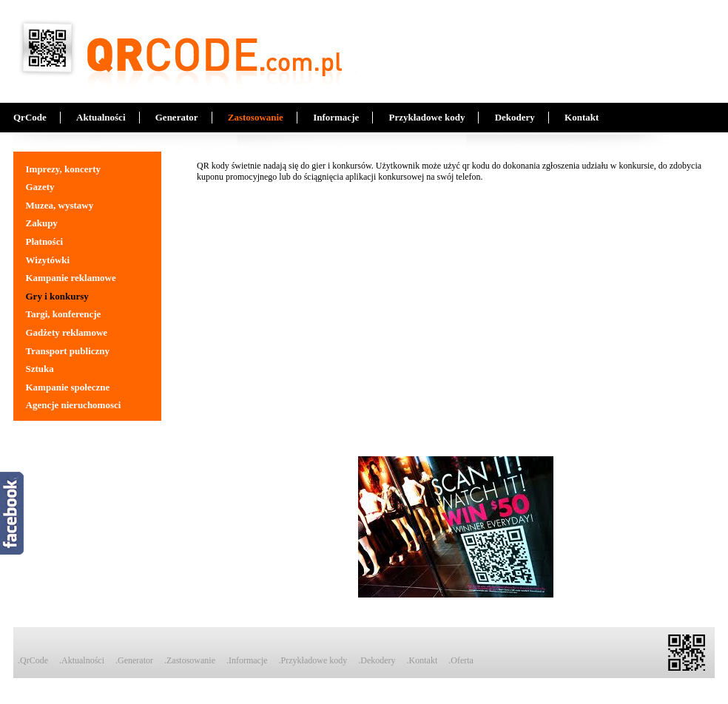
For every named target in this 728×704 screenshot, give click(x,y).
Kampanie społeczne (68, 387)
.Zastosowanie (190, 660)
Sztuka (40, 369)
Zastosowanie (256, 117)
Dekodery (515, 117)
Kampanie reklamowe (71, 278)
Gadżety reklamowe (67, 332)
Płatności (45, 241)
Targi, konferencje (64, 314)
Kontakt (582, 117)
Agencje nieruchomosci (74, 405)
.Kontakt (422, 660)
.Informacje (247, 660)
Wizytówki (48, 260)
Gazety (40, 187)
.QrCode (33, 660)
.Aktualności (82, 660)
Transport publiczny (68, 351)
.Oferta (461, 660)
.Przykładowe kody (313, 660)
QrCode (30, 117)
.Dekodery (377, 660)
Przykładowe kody (427, 117)
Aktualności (101, 117)
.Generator (134, 660)
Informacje (336, 117)
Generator (177, 117)
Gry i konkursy (57, 296)
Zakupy (42, 223)
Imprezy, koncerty (64, 169)
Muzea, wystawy (60, 205)
